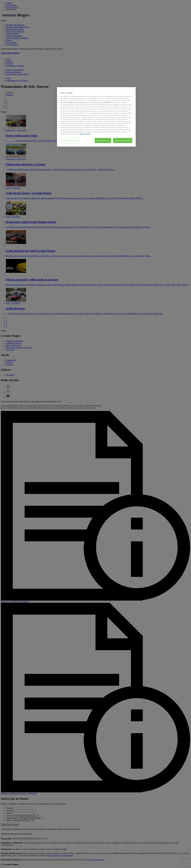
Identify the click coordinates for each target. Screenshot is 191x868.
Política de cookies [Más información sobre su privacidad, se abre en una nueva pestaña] (85, 134)
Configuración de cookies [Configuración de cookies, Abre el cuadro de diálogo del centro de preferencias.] (70, 140)
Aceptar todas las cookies (123, 140)
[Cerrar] (133, 90)
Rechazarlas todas (103, 140)
